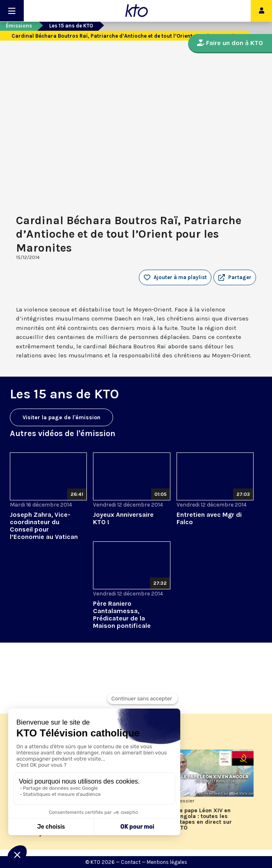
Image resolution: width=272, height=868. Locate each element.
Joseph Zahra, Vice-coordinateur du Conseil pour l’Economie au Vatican (44, 526)
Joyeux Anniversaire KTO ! (123, 518)
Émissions (19, 26)
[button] (235, 277)
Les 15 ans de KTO (71, 26)
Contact (131, 862)
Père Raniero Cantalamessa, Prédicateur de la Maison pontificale (122, 615)
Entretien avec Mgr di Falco (209, 518)
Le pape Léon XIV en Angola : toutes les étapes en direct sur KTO (204, 819)
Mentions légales (167, 862)
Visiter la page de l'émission (61, 417)
